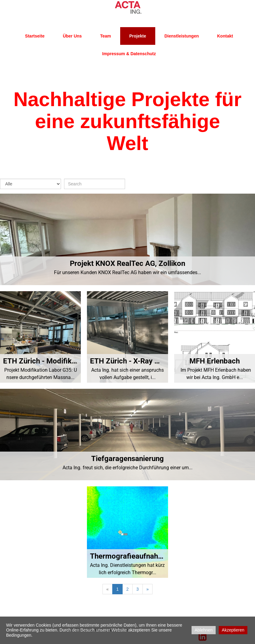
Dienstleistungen (182, 36)
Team (106, 36)
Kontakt (225, 36)
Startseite (35, 36)
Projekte (138, 36)
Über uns (72, 36)
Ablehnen (204, 630)
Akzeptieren (233, 630)
